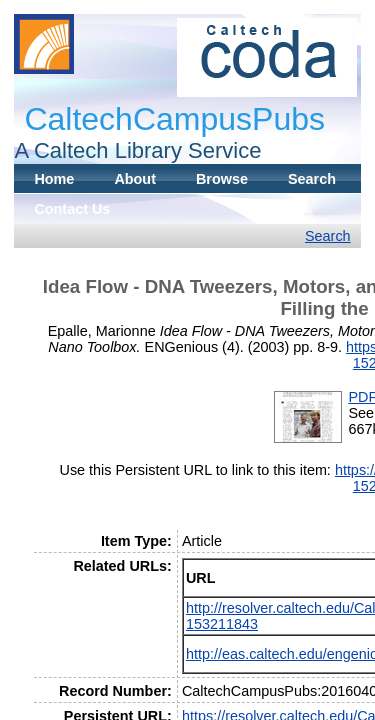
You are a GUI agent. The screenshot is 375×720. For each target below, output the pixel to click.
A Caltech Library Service (137, 150)
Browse (222, 179)
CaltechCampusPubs (174, 119)
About (135, 179)
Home (54, 179)
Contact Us (72, 209)
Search (312, 179)
